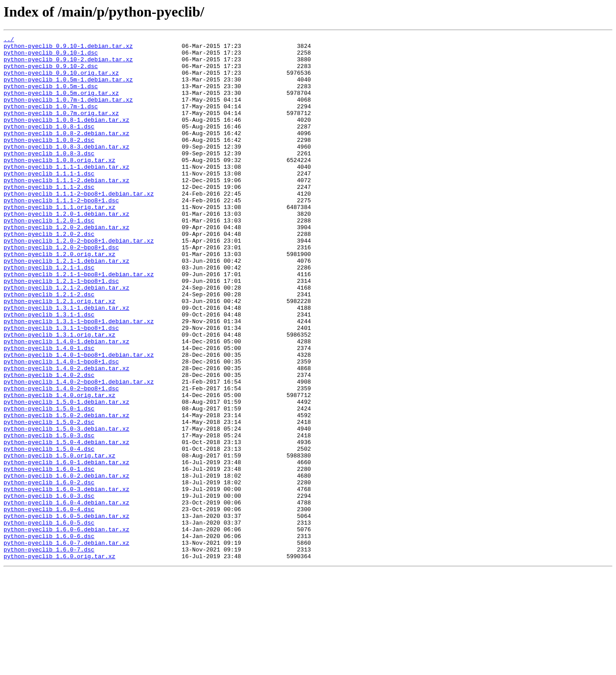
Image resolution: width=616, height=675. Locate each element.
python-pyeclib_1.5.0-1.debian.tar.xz (66, 475)
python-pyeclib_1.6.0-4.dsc (49, 604)
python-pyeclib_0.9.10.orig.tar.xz (61, 81)
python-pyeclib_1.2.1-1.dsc (49, 314)
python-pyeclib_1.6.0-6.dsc (49, 637)
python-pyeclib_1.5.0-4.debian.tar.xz (66, 524)
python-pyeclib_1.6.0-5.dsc (49, 620)
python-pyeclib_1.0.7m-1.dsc (51, 121)
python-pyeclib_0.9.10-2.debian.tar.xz (68, 64)
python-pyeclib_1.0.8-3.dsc (49, 177)
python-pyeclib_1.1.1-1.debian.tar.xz (66, 193)
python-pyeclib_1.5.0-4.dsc (49, 532)
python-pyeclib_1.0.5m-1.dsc (51, 97)
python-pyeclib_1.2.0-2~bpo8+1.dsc (61, 290)
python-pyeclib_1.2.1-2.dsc (49, 346)
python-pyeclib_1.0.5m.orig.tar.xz (61, 105)
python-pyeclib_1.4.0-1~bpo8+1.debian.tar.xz (79, 419)
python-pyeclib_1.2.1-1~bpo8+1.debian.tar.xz (79, 322)
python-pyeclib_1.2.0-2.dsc (49, 274)
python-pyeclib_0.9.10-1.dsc (51, 56)
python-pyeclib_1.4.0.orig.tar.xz (60, 467)
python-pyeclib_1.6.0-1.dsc (49, 556)
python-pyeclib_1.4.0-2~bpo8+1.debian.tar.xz (79, 451)
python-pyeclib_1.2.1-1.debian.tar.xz (66, 306)
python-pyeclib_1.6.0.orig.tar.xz (60, 661)
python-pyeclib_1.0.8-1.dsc (49, 145)
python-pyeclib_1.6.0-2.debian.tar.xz (66, 564)
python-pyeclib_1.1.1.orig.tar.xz (60, 242)
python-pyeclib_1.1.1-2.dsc (49, 218)
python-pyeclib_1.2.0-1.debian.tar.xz (66, 250)
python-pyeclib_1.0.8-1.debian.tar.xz (66, 137)
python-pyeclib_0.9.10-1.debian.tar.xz (68, 48)
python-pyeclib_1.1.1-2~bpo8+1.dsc (61, 234)
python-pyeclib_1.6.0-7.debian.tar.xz (66, 645)
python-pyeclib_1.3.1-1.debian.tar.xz (66, 363)
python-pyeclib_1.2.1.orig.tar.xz (60, 355)
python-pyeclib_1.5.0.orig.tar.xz (60, 540)
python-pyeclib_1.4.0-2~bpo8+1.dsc (61, 459)
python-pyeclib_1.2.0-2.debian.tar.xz (66, 266)
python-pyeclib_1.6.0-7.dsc (49, 653)
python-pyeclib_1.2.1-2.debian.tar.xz (66, 338)
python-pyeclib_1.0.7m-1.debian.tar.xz (68, 113)
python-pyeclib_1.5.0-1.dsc (49, 483)
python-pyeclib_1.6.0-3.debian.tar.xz (66, 580)
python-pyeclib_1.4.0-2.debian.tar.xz (66, 435)
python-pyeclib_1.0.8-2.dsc (49, 161)
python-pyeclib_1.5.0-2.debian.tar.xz (66, 491)
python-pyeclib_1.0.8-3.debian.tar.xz (66, 169)
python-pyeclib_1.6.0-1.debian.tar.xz (66, 548)
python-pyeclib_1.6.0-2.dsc (49, 572)
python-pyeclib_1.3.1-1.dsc (49, 371)
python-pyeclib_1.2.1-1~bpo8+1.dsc (61, 330)
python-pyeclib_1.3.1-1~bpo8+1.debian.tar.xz (79, 379)
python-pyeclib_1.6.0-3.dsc (49, 588)
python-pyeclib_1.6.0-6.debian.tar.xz (66, 628)
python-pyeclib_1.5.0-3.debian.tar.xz (66, 508)
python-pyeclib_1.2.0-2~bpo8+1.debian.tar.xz (79, 282)
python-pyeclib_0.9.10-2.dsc (51, 73)
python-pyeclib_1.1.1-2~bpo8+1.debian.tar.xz (79, 226)
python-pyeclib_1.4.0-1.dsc (49, 411)
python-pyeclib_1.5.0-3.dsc (49, 516)
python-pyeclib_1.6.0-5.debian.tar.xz (66, 612)
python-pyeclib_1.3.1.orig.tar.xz (60, 395)
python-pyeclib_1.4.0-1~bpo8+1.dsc (61, 427)
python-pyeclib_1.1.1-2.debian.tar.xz (66, 209)
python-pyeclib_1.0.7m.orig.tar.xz (61, 129)
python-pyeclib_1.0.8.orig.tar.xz (60, 185)
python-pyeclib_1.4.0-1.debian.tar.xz (66, 403)
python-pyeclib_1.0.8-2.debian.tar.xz (66, 153)
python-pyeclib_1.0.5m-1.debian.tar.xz (68, 89)
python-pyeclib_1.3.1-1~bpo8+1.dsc (61, 387)
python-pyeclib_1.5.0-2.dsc (49, 500)
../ (9, 40)
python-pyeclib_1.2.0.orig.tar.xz (60, 298)
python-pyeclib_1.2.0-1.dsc (49, 258)
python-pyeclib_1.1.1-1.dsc (49, 201)
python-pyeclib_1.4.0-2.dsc (49, 443)
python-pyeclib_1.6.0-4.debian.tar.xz (66, 596)
